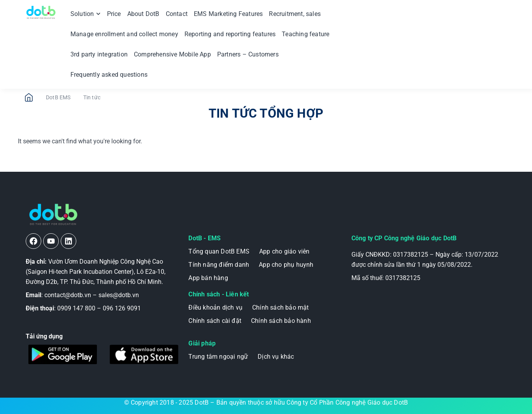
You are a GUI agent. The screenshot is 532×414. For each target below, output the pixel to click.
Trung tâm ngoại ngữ (218, 357)
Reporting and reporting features (230, 34)
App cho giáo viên (284, 251)
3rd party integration (99, 54)
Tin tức (92, 97)
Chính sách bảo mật (281, 307)
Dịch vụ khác (276, 357)
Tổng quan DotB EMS (219, 251)
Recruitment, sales (295, 14)
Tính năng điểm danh (219, 265)
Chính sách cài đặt (215, 321)
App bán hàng (208, 278)
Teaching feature (306, 34)
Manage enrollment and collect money (124, 34)
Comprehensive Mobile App (172, 54)
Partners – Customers (248, 54)
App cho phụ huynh (286, 265)
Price (114, 14)
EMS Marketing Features (228, 14)
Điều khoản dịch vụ (215, 307)
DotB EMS (58, 97)
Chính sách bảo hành (281, 321)
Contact (177, 14)
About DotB (143, 14)
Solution (86, 14)
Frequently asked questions (109, 75)
